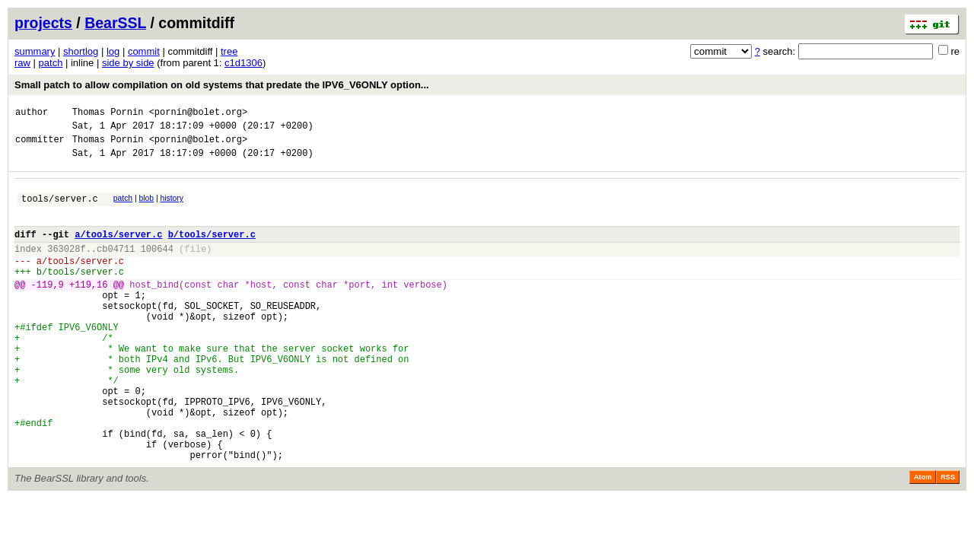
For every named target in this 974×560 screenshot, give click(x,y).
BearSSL (115, 23)
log (113, 51)
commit (144, 51)
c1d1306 (243, 63)
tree (229, 51)
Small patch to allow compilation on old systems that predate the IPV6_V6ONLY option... (222, 85)
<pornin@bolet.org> (199, 114)
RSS (948, 539)
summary (35, 51)
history (171, 207)
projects (43, 23)
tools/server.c (60, 210)
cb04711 (116, 267)
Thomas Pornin (108, 114)
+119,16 (88, 309)
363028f (66, 267)
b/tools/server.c (212, 250)
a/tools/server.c (118, 250)
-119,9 (48, 309)
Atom (923, 539)
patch (51, 63)
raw (22, 63)
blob (147, 207)
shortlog (81, 51)
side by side (128, 63)
